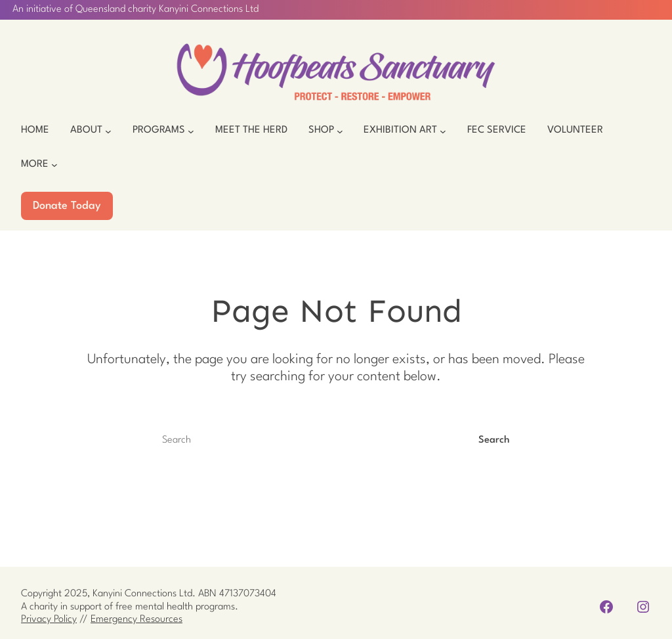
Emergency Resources (136, 620)
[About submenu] (108, 131)
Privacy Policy (49, 620)
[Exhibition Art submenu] (443, 131)
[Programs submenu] (191, 131)
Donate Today (67, 206)
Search (494, 440)
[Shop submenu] (340, 131)
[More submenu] (54, 165)
